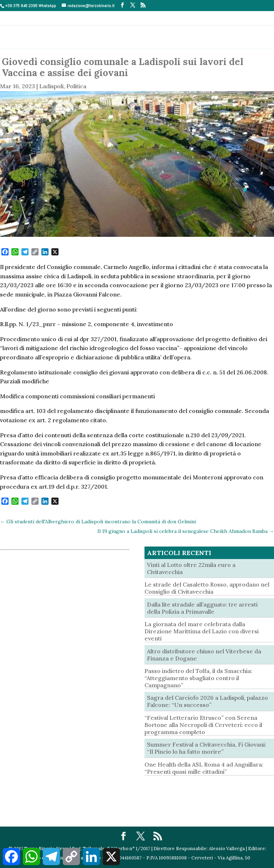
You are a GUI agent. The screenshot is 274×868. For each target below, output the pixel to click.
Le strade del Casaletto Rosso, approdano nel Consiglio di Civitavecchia (207, 588)
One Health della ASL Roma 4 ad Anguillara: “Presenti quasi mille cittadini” (204, 768)
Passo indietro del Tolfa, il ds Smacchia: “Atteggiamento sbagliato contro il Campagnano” (198, 678)
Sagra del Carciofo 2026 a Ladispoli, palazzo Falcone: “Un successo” (207, 701)
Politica (76, 86)
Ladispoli (51, 86)
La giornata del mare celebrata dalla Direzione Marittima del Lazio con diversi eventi (202, 631)
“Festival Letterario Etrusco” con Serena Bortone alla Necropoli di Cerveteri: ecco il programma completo (203, 725)
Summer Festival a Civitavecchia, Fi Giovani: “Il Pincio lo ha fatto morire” (207, 748)
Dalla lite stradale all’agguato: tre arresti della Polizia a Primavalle (202, 608)
